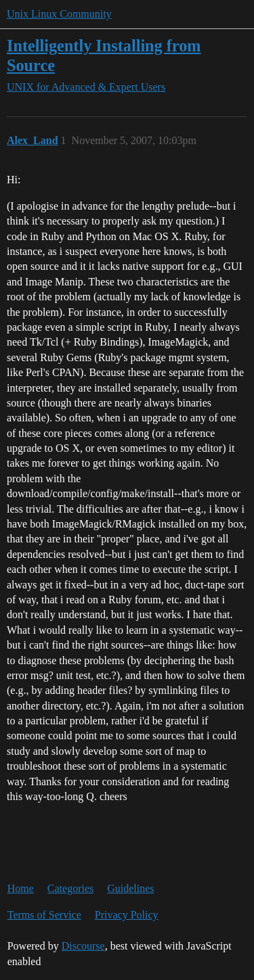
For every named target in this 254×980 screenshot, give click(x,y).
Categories (70, 888)
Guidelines (130, 888)
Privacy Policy (127, 915)
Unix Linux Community (59, 14)
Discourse (83, 946)
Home (21, 888)
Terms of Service (44, 915)
